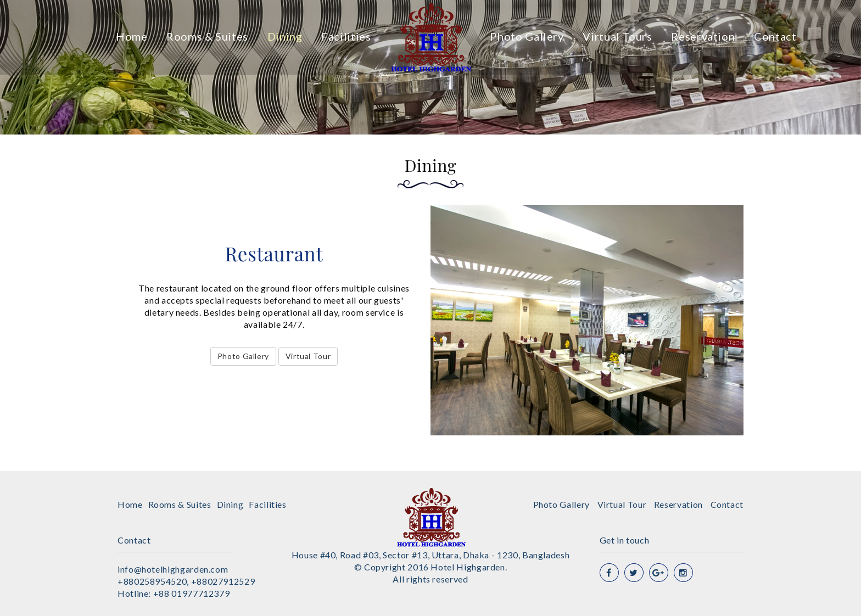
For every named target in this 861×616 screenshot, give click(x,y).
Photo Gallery (527, 36)
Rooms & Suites (207, 36)
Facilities (346, 36)
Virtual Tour (308, 356)
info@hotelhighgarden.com (173, 569)
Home (132, 36)
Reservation (703, 36)
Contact (775, 36)
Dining (285, 36)
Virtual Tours (617, 36)
